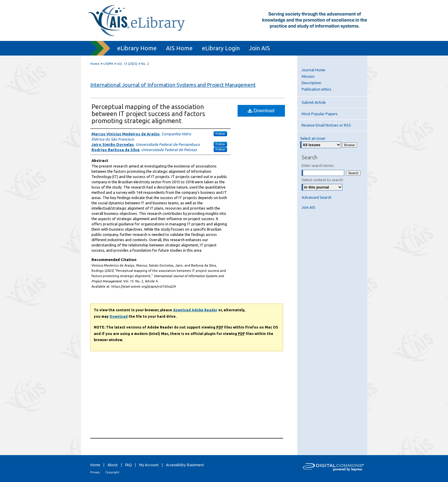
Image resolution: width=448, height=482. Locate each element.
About (113, 465)
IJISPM (108, 64)
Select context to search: (323, 180)
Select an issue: (313, 138)
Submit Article (314, 102)
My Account (149, 465)
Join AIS (308, 207)
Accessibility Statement (185, 465)
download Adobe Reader (195, 310)
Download (261, 111)
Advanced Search (316, 197)
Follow (220, 134)
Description (311, 83)
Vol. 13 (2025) (127, 64)
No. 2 (145, 64)
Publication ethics (316, 89)
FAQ (128, 465)
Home (95, 64)
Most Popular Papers (320, 114)
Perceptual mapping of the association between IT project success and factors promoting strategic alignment (148, 114)
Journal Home (313, 70)
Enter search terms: (318, 165)
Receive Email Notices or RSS (326, 125)
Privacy (95, 472)
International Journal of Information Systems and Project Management (173, 85)
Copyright (112, 472)
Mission (308, 76)
